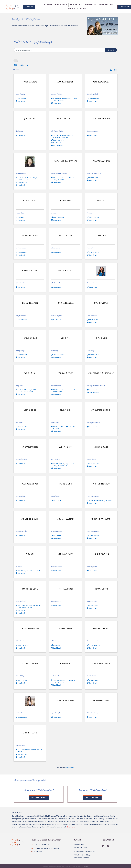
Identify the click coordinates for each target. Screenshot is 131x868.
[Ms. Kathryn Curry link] (101, 701)
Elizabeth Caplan (21, 173)
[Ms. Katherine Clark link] (30, 519)
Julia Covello (55, 676)
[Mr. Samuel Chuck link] (30, 484)
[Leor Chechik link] (30, 410)
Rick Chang (55, 350)
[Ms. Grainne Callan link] (65, 119)
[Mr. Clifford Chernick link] (101, 410)
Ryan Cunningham (56, 713)
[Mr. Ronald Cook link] (30, 589)
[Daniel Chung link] (65, 484)
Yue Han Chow (55, 459)
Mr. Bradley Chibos (21, 459)
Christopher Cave (21, 283)
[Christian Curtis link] (30, 733)
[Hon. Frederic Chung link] (101, 484)
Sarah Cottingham (21, 676)
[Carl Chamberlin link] (101, 303)
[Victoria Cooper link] (101, 589)
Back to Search (21, 65)
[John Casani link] (65, 201)
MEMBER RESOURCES (61, 5)
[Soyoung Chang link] (30, 338)
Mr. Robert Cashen (21, 248)
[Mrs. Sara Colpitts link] (65, 554)
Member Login (79, 844)
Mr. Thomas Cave (56, 283)
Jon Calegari (19, 131)
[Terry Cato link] (101, 236)
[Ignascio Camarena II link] (101, 119)
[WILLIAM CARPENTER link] (101, 161)
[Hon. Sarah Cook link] (65, 589)
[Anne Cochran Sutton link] (101, 519)
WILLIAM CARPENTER (94, 173)
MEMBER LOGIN (73, 9)
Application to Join (80, 847)
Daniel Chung (55, 496)
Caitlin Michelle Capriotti (59, 173)
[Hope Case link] (101, 201)
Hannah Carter (20, 213)
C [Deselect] (16, 61)
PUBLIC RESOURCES (76, 5)
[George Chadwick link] (30, 303)
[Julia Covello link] (66, 664)
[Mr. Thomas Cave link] (65, 271)
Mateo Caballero (21, 94)
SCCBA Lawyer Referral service (84, 851)
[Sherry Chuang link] (101, 447)
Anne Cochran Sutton (93, 531)
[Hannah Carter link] (30, 201)
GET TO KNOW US (46, 5)
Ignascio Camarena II (93, 131)
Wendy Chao (19, 385)
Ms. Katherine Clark (22, 531)
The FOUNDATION (90, 5)
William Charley (56, 385)
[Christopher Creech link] (101, 664)
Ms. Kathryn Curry (92, 713)
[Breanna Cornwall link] (101, 629)
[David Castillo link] (65, 236)
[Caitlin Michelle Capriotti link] (66, 161)
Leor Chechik (19, 422)
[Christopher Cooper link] (30, 629)
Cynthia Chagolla (56, 315)
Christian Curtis (20, 745)
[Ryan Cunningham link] (65, 701)
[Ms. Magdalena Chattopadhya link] (101, 373)
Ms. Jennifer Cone (92, 566)
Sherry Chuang (91, 459)
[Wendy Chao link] (30, 373)
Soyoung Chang (20, 350)
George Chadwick (21, 315)
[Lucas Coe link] (30, 554)
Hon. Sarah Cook (56, 601)
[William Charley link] (65, 373)
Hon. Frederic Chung (93, 496)
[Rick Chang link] (65, 338)
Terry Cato (90, 248)
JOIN (111, 5)
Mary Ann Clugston (57, 531)
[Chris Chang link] (101, 338)
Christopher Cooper (21, 641)
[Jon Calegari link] (30, 119)
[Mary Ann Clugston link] (66, 519)
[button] (111, 70)
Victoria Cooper (92, 601)
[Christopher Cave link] (30, 271)
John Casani (55, 213)
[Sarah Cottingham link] (30, 664)
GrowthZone (70, 767)
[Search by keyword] (60, 50)
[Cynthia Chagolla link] (65, 303)
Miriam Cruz (20, 713)
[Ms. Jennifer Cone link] (101, 554)
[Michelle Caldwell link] (101, 82)
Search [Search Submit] (111, 50)
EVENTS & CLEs (103, 5)
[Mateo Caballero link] (30, 82)
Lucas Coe (19, 566)
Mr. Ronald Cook (21, 601)
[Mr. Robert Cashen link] (30, 236)
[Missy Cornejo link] (65, 629)
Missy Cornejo (55, 641)
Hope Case (90, 213)
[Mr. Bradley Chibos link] (30, 447)
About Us (83, 9)
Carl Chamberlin (92, 315)
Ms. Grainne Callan (57, 131)
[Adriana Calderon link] (65, 82)
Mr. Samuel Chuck (21, 496)
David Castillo (56, 248)
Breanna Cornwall (92, 641)
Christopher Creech (93, 676)
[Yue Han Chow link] (65, 447)
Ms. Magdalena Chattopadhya (96, 385)
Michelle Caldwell (92, 94)
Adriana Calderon (57, 94)
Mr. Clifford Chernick (93, 422)
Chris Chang (91, 350)
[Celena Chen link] (66, 410)
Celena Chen (55, 422)
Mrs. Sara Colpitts (57, 566)
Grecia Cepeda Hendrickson (95, 283)
